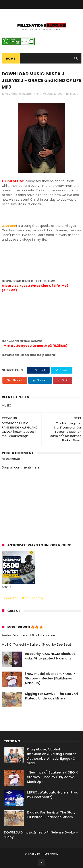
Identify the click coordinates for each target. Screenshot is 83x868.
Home (11, 59)
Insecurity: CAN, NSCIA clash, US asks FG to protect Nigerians (50, 656)
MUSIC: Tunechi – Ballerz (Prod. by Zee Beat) (37, 645)
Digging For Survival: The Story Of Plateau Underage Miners (52, 696)
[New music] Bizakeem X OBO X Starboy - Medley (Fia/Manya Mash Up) (50, 678)
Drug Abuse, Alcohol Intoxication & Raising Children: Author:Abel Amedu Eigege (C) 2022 (52, 756)
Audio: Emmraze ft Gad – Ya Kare (28, 635)
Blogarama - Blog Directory (23, 598)
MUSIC (74, 94)
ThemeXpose (50, 854)
